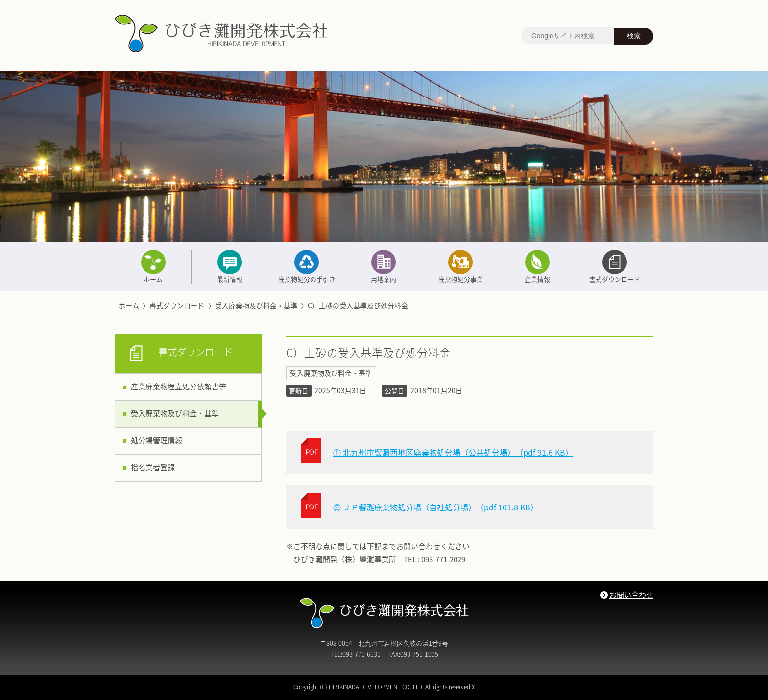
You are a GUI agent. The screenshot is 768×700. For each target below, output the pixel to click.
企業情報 (537, 267)
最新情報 (230, 267)
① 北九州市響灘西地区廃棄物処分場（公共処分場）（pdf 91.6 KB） (453, 452)
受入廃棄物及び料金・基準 (256, 305)
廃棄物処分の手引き (307, 267)
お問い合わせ (631, 595)
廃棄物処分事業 (460, 267)
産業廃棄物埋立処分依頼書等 (179, 386)
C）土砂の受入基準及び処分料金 (358, 305)
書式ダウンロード (614, 267)
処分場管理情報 (156, 440)
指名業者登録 (153, 467)
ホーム (153, 267)
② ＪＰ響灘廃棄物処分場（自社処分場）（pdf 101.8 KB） (436, 507)
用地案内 (384, 267)
